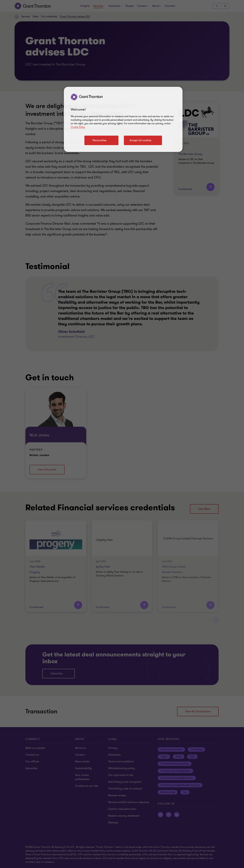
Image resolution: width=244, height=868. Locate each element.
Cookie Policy (78, 127)
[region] (123, 119)
